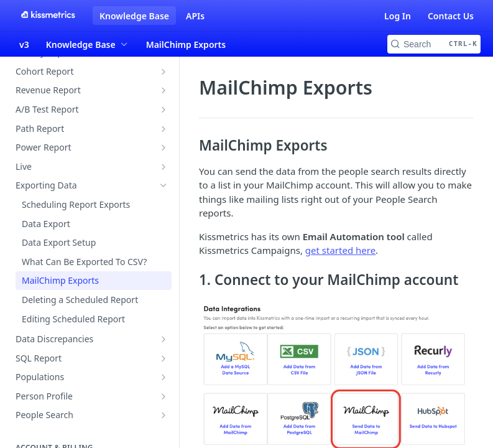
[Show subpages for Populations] (164, 377)
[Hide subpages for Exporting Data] (164, 185)
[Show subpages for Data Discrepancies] (164, 339)
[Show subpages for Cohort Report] (164, 72)
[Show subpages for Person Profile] (164, 396)
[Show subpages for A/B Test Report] (164, 110)
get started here (340, 250)
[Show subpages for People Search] (164, 415)
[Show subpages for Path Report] (164, 129)
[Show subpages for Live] (164, 167)
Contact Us (451, 16)
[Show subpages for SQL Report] (164, 358)
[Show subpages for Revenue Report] (164, 90)
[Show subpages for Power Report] (164, 147)
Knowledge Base (134, 16)
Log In (398, 16)
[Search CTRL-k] (434, 44)
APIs (195, 16)
